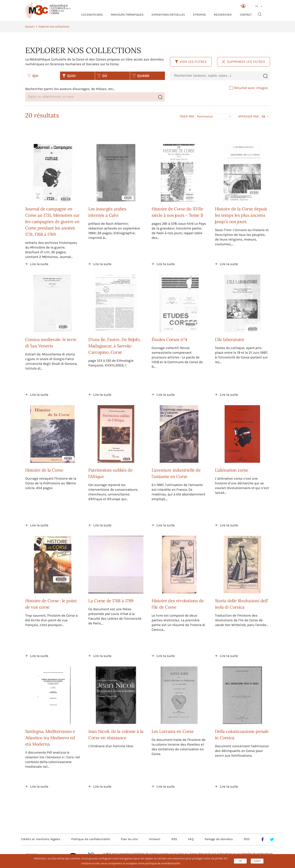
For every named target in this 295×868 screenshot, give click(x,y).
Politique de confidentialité (91, 839)
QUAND (141, 76)
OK (240, 861)
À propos (199, 15)
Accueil (30, 27)
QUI (33, 76)
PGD (247, 839)
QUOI (69, 76)
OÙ (102, 76)
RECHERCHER (223, 15)
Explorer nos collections (54, 27)
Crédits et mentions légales (41, 839)
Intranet (155, 839)
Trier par (187, 116)
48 (263, 116)
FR (257, 6)
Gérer (257, 861)
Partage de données (219, 839)
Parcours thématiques (127, 15)
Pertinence (205, 116)
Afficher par (248, 116)
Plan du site (129, 839)
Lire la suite (39, 264)
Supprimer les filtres (244, 62)
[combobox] (215, 76)
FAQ (191, 839)
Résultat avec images (249, 88)
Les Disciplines (92, 15)
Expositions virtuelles (168, 15)
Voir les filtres (191, 62)
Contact (246, 15)
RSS (174, 839)
